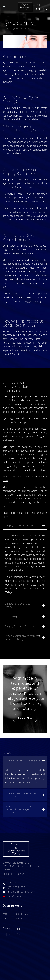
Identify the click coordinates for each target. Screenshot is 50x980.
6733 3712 (12, 150)
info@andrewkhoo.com (21, 892)
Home (5, 28)
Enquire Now (25, 718)
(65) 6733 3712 (16, 883)
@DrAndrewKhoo (18, 896)
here (5, 480)
